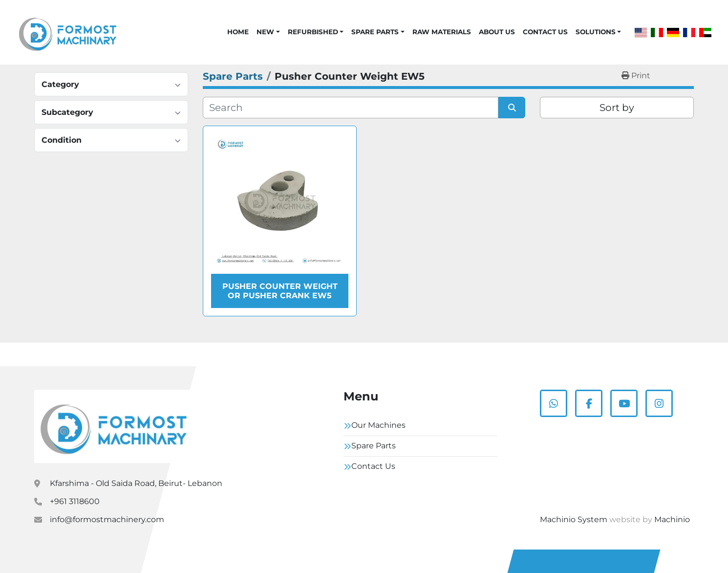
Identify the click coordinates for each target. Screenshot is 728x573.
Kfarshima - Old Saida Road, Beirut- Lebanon (136, 483)
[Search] (351, 108)
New (265, 32)
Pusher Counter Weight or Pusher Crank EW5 (280, 291)
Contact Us (545, 32)
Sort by (617, 108)
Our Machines (378, 425)
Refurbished (313, 32)
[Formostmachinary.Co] (114, 426)
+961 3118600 (75, 501)
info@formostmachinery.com (107, 519)
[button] (268, 32)
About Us (497, 32)
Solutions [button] (596, 32)
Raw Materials (442, 32)
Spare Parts (375, 32)
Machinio (672, 519)
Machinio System (574, 519)
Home (238, 32)
